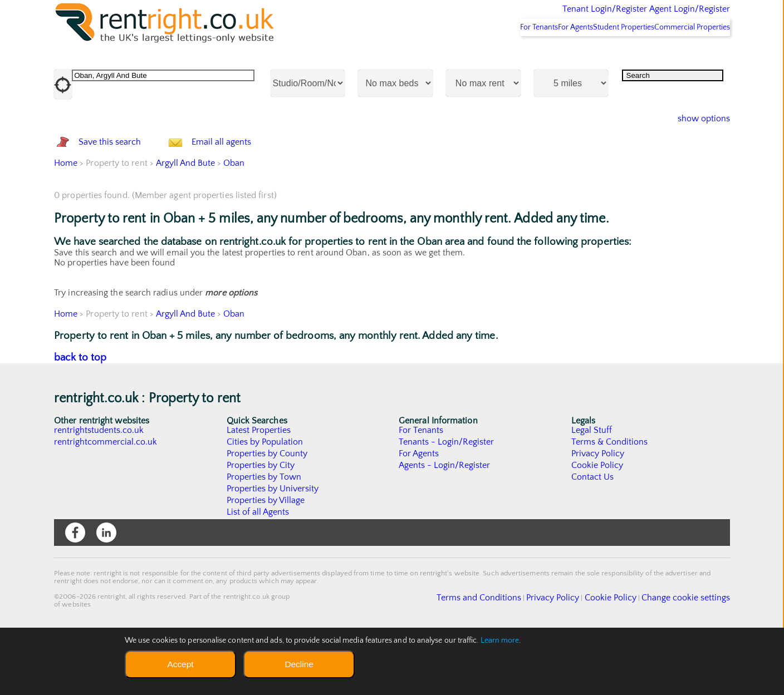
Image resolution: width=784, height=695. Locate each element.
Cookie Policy (597, 524)
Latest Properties (259, 489)
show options (695, 148)
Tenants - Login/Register (447, 501)
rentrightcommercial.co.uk (106, 501)
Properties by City (261, 524)
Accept (180, 664)
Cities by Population (265, 501)
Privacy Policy (598, 512)
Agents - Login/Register (445, 524)
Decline (299, 664)
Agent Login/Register (673, 17)
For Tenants (489, 56)
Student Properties (603, 56)
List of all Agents (258, 571)
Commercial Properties (685, 56)
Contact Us (593, 536)
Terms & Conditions (610, 501)
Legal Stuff (592, 489)
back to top (80, 416)
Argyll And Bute (185, 222)
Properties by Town (264, 536)
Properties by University (273, 548)
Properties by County (268, 512)
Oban (234, 222)
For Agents (540, 56)
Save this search (121, 186)
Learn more (500, 640)
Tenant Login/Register (553, 17)
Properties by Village (266, 559)
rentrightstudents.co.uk (99, 489)
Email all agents (244, 186)
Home (66, 222)
